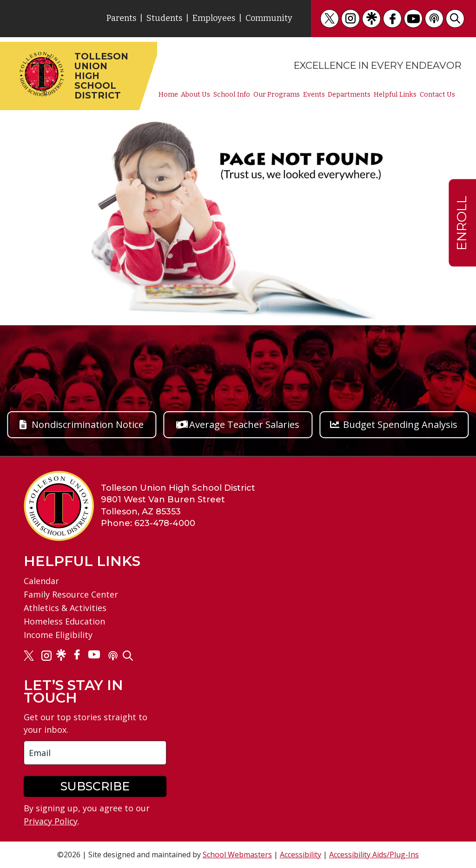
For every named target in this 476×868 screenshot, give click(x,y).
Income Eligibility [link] (58, 635)
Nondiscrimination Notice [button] (88, 424)
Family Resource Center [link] (71, 594)
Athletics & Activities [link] (65, 608)
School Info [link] (232, 95)
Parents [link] (121, 18)
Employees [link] (214, 18)
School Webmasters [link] (237, 855)
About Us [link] (195, 95)
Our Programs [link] (277, 95)
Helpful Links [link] (395, 95)
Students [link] (164, 18)
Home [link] (168, 95)
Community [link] (269, 18)
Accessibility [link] (301, 855)
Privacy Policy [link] (51, 821)
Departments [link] (349, 95)
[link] (330, 19)
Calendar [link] (41, 581)
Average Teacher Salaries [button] (244, 424)
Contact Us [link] (437, 95)
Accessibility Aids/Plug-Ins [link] (374, 855)
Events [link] (314, 95)
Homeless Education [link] (64, 621)
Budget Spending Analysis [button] (400, 424)
